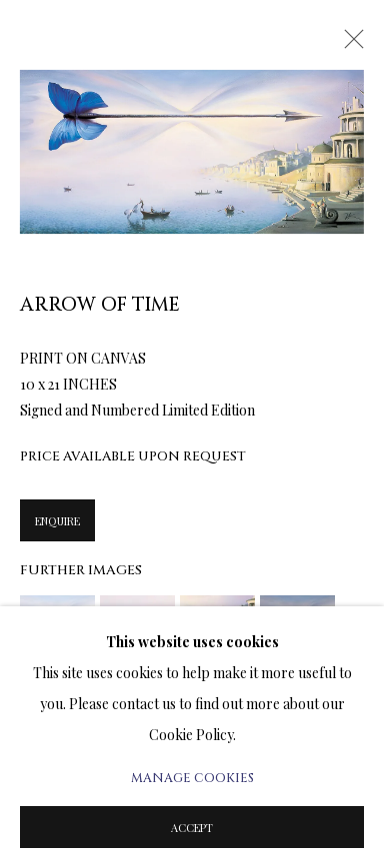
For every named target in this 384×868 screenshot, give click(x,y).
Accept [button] (192, 828)
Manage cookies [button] (192, 779)
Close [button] (349, 45)
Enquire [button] (57, 521)
